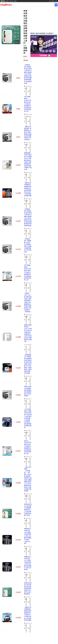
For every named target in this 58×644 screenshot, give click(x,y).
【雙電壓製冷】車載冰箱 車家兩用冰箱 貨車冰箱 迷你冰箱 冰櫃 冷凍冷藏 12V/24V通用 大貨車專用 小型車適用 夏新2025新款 (28, 364)
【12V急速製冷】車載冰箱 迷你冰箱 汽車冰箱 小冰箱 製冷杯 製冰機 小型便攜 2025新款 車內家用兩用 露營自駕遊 (28, 418)
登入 (56, 1)
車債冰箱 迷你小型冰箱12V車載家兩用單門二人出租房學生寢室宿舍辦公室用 (28, 510)
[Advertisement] (44, 20)
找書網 (7, 1)
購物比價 (3, 1)
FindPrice (6, 5)
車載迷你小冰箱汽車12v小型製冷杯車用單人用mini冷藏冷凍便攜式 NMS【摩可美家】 (28, 536)
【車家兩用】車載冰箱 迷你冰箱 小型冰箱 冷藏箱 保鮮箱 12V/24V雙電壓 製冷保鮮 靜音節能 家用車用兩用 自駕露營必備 (28, 74)
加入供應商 (52, 1)
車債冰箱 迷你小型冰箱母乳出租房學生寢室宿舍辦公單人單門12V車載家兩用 (28, 588)
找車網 (11, 1)
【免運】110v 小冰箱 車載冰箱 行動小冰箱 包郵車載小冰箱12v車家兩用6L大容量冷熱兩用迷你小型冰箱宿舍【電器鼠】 (28, 302)
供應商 (15, 1)
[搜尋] (33, 5)
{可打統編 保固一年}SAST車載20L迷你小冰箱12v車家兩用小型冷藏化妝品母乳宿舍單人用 (28, 104)
